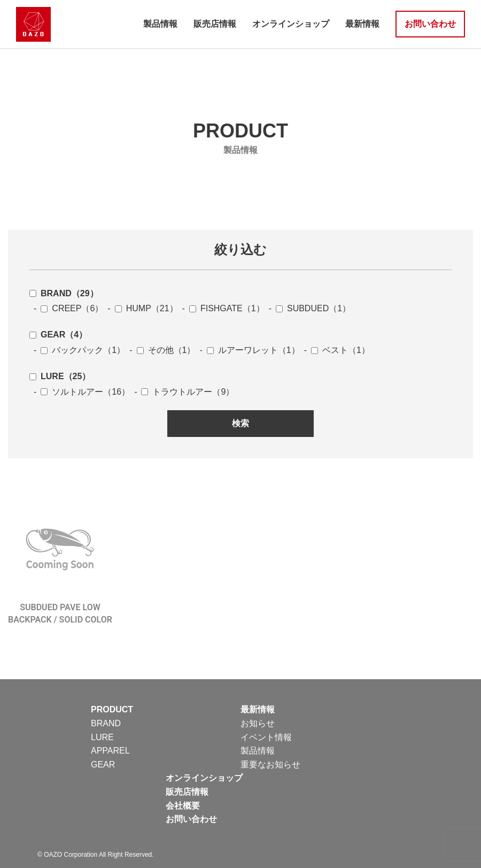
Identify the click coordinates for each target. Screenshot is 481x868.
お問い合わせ (430, 24)
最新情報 (362, 24)
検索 (241, 423)
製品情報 (160, 24)
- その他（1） (160, 350)
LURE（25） (60, 376)
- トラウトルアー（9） (182, 392)
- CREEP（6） (66, 308)
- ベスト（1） (335, 350)
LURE (102, 737)
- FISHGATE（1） (221, 308)
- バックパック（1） (77, 350)
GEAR (103, 765)
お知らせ (258, 723)
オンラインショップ (291, 24)
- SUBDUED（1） (308, 308)
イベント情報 (266, 737)
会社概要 (183, 806)
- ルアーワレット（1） (247, 350)
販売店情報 (215, 24)
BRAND (106, 723)
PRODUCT (112, 709)
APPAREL (110, 751)
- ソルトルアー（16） (80, 392)
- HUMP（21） (140, 308)
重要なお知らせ (270, 765)
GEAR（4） (58, 335)
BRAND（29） (64, 293)
